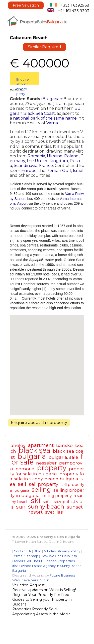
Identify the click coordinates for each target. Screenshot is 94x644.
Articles (50, 551)
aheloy (18, 445)
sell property (43, 484)
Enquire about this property (23, 81)
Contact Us (23, 551)
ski (36, 501)
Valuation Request (28, 585)
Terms (17, 556)
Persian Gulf (59, 171)
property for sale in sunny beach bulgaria (47, 476)
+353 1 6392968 (75, 5)
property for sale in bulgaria (47, 471)
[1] (44, 289)
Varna (52, 123)
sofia (47, 502)
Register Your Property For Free (41, 595)
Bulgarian (52, 99)
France (46, 166)
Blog (37, 551)
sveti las (54, 512)
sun (21, 507)
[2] (16, 298)
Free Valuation (26, 5)
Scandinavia (26, 166)
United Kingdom (51, 161)
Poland (71, 156)
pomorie (25, 469)
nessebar (46, 463)
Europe (29, 171)
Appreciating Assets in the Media (41, 614)
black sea (34, 450)
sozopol (61, 502)
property (52, 468)
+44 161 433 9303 (74, 11)
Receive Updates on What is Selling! (44, 590)
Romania (36, 156)
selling (41, 490)
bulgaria (32, 456)
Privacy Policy (69, 551)
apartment (41, 445)
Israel (78, 171)
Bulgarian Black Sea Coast (46, 111)
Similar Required (44, 47)
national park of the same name (45, 118)
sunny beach (46, 507)
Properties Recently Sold (34, 609)
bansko (64, 445)
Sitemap (31, 556)
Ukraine (55, 156)
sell (22, 484)
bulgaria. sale (63, 457)
